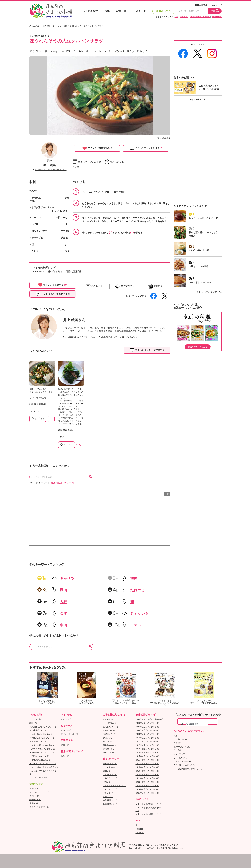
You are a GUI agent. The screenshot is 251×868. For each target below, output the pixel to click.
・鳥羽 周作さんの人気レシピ (42, 749)
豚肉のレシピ (109, 753)
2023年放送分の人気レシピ (147, 786)
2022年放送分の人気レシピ (147, 782)
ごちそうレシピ (110, 778)
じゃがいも (140, 613)
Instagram (140, 833)
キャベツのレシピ (111, 723)
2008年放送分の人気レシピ (147, 730)
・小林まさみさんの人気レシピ (43, 764)
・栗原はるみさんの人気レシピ (43, 727)
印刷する (158, 286)
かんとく (36, 411)
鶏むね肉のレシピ (111, 745)
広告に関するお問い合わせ (185, 765)
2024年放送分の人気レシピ (147, 789)
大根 (63, 602)
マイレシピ (216, 5)
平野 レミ (184, 17)
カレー (68, 483)
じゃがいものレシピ (112, 730)
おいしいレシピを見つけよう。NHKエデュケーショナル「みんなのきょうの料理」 (51, 11)
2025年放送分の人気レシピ (147, 793)
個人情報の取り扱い (182, 747)
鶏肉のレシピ (109, 749)
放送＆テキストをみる (198, 347)
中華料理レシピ (110, 800)
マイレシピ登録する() (97, 148)
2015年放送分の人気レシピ (147, 756)
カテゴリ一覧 (35, 719)
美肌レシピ (34, 796)
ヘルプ (176, 736)
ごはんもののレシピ (112, 767)
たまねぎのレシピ (111, 719)
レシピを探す (90, 11)
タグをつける (127, 286)
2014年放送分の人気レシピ (147, 753)
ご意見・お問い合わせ (183, 761)
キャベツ (67, 578)
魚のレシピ (108, 741)
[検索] (197, 724)
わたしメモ (97, 286)
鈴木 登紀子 (57, 483)
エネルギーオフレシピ (39, 792)
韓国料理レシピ (110, 804)
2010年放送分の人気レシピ (147, 738)
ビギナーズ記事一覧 (70, 734)
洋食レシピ (108, 797)
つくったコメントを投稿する (53, 294)
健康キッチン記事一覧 (39, 807)
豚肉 (63, 590)
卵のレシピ (108, 738)
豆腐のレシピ (109, 734)
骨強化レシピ (35, 800)
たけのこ (138, 590)
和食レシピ (108, 793)
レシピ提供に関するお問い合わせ (188, 769)
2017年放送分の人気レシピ (147, 764)
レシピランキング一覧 (210, 292)
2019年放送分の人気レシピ (147, 771)
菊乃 (62, 437)
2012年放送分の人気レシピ (147, 745)
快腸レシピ (34, 803)
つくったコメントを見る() (146, 148)
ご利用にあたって (181, 739)
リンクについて (180, 758)
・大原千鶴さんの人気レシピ (42, 734)
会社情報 (177, 750)
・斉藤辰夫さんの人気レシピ (42, 738)
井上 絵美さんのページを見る (80, 337)
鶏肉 (134, 578)
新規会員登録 (201, 5)
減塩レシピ (34, 789)
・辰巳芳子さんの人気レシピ (42, 753)
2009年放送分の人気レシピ (147, 734)
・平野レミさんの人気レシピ (42, 756)
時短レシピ (108, 782)
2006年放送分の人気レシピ (147, 723)
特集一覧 (65, 756)
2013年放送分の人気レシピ (147, 749)
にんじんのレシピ (111, 727)
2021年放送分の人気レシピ (147, 778)
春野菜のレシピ (110, 764)
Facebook (140, 829)
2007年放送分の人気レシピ (147, 727)
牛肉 (63, 625)
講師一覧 (33, 723)
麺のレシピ (108, 771)
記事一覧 (121, 11)
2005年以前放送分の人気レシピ (149, 719)
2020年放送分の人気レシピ (147, 775)
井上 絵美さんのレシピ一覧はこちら (119, 337)
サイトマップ (179, 754)
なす (64, 613)
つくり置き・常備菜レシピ (115, 786)
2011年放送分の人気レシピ (147, 741)
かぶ (177, 17)
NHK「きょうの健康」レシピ (148, 814)
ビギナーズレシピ (69, 730)
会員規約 (177, 743)
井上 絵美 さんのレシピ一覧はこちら (51, 170)
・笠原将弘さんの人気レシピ (42, 741)
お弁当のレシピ (110, 775)
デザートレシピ (110, 789)
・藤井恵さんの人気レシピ (41, 760)
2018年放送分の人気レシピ (147, 767)
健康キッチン (163, 11)
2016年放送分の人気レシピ (147, 760)
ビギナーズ (139, 11)
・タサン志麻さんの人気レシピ (43, 745)
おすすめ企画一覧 (198, 99)
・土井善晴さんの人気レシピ (42, 730)
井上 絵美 (50, 165)
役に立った (38, 419)
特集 (107, 11)
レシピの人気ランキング (40, 777)
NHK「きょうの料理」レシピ (148, 804)
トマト (136, 625)
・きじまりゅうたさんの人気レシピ (45, 767)
